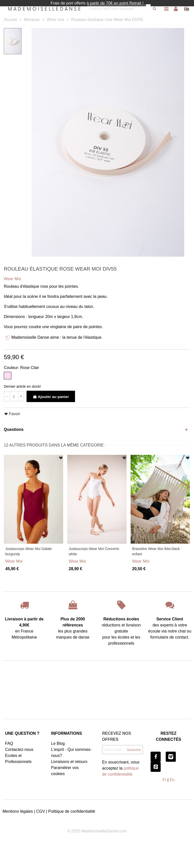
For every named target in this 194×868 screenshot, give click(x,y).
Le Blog (58, 743)
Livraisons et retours (69, 762)
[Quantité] (14, 396)
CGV (41, 811)
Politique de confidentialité (72, 811)
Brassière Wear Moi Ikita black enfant (156, 551)
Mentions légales (18, 811)
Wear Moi (14, 561)
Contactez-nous (19, 749)
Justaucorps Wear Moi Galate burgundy (29, 551)
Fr (164, 780)
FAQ (9, 743)
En (172, 780)
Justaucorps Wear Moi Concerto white (94, 551)
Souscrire (134, 750)
